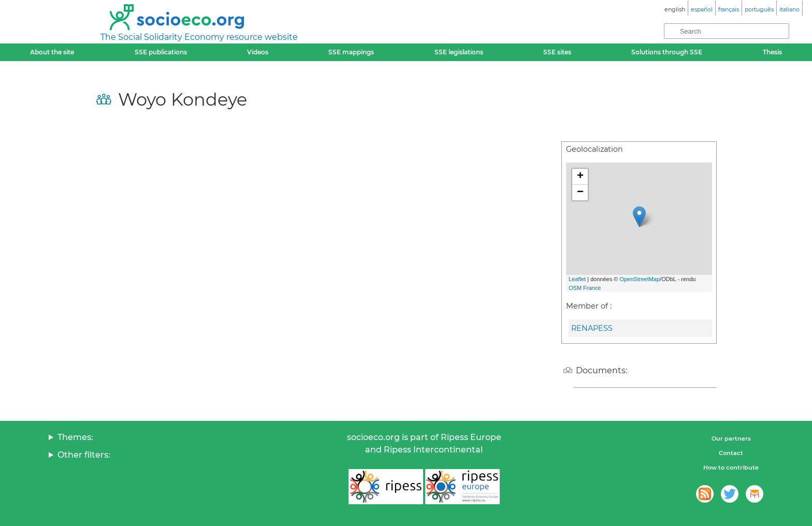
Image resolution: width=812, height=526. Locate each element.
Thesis (772, 52)
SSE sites (557, 52)
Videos (258, 52)
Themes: (75, 437)
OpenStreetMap (640, 279)
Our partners (731, 439)
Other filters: (84, 455)
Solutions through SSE (667, 52)
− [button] (580, 193)
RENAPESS (592, 328)
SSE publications (161, 52)
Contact (731, 453)
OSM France (585, 288)
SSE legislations (459, 52)
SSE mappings (351, 52)
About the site (52, 52)
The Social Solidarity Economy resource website (199, 37)
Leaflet (577, 279)
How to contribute (731, 467)
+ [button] (580, 177)
